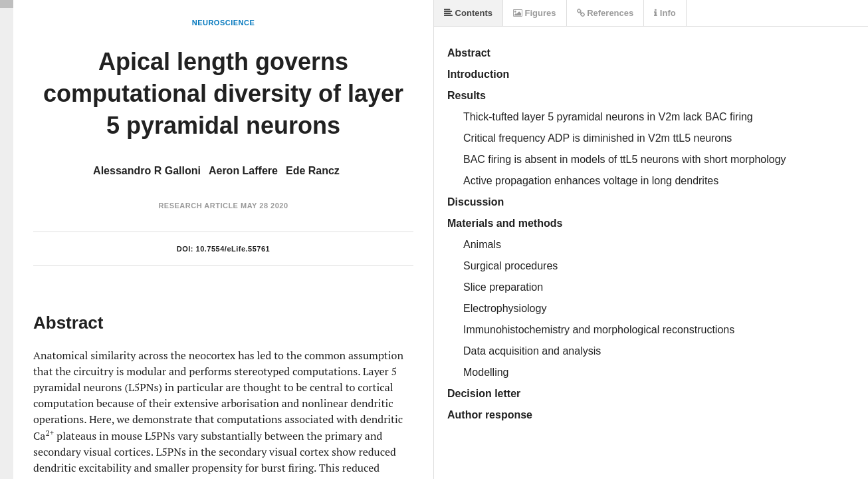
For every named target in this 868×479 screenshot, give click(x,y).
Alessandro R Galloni (147, 171)
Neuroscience (224, 23)
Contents (468, 13)
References (605, 13)
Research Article (198, 206)
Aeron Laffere (243, 171)
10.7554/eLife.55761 (233, 249)
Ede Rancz (313, 171)
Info (665, 13)
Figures (535, 13)
